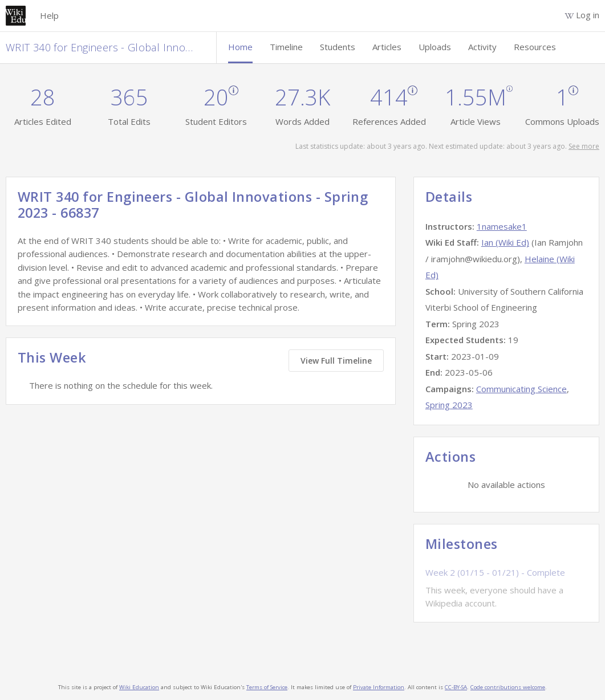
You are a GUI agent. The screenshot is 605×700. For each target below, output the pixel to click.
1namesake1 (502, 226)
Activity (482, 47)
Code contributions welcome (508, 687)
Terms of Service (267, 687)
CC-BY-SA (456, 687)
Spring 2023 (449, 405)
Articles (387, 47)
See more (584, 146)
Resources (535, 47)
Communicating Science (521, 389)
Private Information (379, 687)
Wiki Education (139, 687)
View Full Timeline (336, 361)
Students (338, 47)
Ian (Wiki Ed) (505, 242)
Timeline (286, 47)
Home (240, 47)
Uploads (435, 47)
